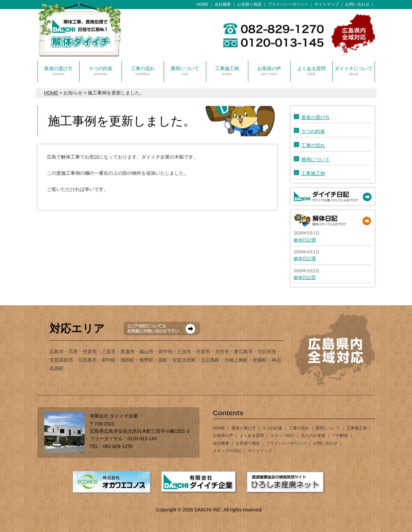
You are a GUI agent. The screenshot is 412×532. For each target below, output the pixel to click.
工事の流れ (143, 71)
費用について (185, 71)
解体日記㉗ (305, 277)
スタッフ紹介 (282, 436)
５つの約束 (101, 71)
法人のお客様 (313, 436)
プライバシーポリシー (288, 4)
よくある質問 (311, 71)
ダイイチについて (354, 71)
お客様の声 (269, 71)
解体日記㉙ (305, 240)
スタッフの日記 (227, 451)
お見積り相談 (249, 4)
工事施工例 (227, 71)
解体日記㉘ (305, 259)
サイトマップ (327, 4)
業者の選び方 (58, 71)
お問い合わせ (357, 4)
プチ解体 (340, 436)
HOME (202, 4)
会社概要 (223, 4)
